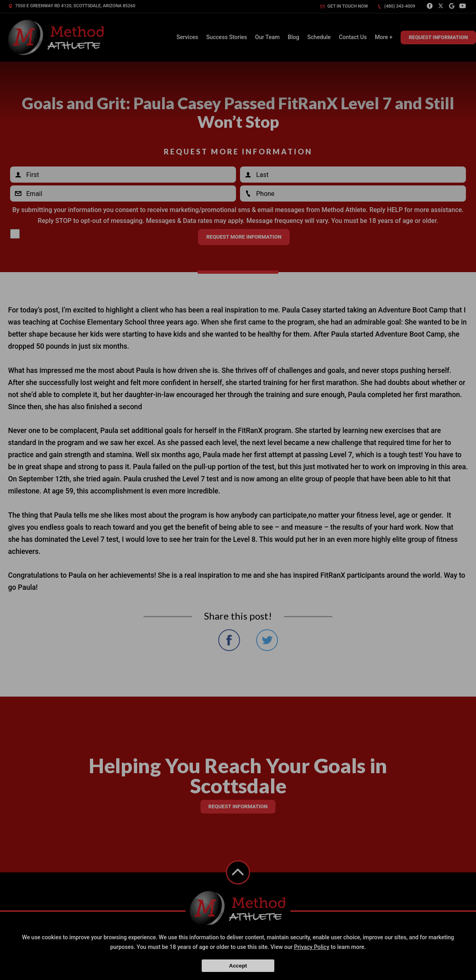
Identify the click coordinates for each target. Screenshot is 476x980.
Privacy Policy (312, 947)
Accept (238, 966)
